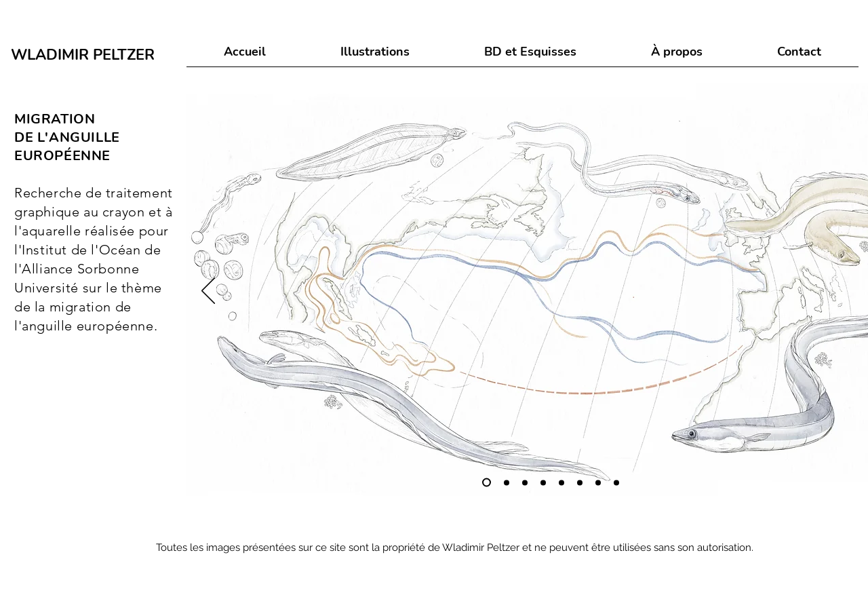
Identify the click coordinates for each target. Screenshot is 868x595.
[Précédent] (208, 292)
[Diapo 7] (598, 482)
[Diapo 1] (487, 483)
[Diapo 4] (543, 482)
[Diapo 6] (580, 482)
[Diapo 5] (561, 482)
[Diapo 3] (525, 482)
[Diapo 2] (507, 482)
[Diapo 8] (616, 482)
